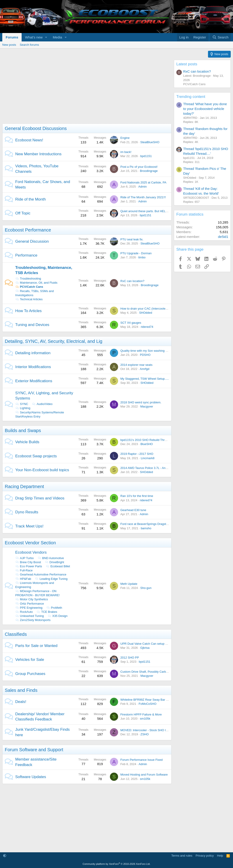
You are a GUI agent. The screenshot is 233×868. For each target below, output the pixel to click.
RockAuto (24, 612)
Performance (26, 255)
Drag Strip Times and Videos (40, 498)
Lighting (23, 408)
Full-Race (24, 570)
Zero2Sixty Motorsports (33, 620)
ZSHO (144, 734)
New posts (9, 45)
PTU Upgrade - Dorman (136, 253)
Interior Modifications (33, 367)
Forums (12, 37)
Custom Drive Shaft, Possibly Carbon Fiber (149, 672)
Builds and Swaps (23, 430)
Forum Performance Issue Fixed (142, 760)
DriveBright (54, 562)
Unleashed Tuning (29, 616)
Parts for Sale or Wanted (36, 646)
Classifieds (16, 634)
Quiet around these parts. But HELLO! (145, 211)
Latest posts (187, 64)
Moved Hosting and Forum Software (144, 775)
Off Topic (23, 213)
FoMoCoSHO (147, 704)
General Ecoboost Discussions (36, 128)
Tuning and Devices (32, 325)
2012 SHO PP (130, 658)
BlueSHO (147, 444)
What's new (34, 37)
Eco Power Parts (29, 566)
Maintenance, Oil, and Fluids (36, 283)
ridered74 (147, 327)
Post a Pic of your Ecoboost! (139, 167)
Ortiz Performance (30, 604)
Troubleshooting (28, 279)
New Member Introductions (38, 154)
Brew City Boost (28, 562)
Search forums (29, 45)
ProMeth (54, 608)
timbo (142, 257)
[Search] (220, 37)
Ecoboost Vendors (31, 552)
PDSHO (145, 355)
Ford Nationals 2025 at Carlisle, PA (143, 182)
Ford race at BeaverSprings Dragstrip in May (150, 524)
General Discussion (32, 241)
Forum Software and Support (34, 750)
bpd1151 (146, 156)
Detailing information (33, 353)
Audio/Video (42, 404)
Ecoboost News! (29, 140)
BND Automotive (51, 558)
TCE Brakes (47, 612)
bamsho (146, 528)
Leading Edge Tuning (51, 579)
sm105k (145, 719)
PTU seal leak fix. (132, 239)
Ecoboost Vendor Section (30, 543)
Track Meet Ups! (29, 526)
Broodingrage (149, 171)
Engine (125, 138)
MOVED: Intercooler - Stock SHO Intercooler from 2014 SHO (160, 730)
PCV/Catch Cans (29, 287)
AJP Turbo (24, 558)
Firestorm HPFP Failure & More (141, 714)
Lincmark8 (148, 458)
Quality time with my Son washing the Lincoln (150, 351)
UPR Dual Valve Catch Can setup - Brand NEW (152, 644)
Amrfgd (144, 369)
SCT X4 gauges (131, 323)
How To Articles (28, 311)
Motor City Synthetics (32, 599)
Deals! (21, 702)
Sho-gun (146, 588)
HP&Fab (23, 579)
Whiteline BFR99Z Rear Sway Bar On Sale (148, 700)
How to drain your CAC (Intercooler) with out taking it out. (158, 309)
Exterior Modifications (34, 381)
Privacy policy (205, 856)
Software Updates (31, 777)
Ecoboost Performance (28, 230)
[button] (46, 37)
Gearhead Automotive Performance (41, 574)
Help (220, 856)
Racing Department (24, 486)
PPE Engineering (29, 608)
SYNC (22, 404)
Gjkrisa (145, 648)
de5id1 (223, 237)
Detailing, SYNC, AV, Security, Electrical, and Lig (54, 341)
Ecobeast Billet (58, 566)
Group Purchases (30, 674)
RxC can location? (132, 281)
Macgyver (147, 406)
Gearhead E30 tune (133, 510)
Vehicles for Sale (30, 660)
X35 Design (58, 616)
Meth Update (129, 584)
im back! (126, 152)
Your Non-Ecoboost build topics (42, 470)
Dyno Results (27, 512)
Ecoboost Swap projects (36, 456)
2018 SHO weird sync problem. (141, 402)
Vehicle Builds (27, 442)
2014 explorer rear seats (136, 365)
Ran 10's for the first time (137, 496)
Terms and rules (182, 856)
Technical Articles (29, 299)
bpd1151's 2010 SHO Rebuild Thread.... (147, 440)
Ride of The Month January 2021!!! (143, 197)
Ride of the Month (30, 199)
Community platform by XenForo (116, 864)
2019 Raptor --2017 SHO (137, 454)
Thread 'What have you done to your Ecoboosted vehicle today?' (205, 109)
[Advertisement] (86, 92)
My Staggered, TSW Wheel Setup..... (145, 379)
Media (57, 37)
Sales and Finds (21, 690)
